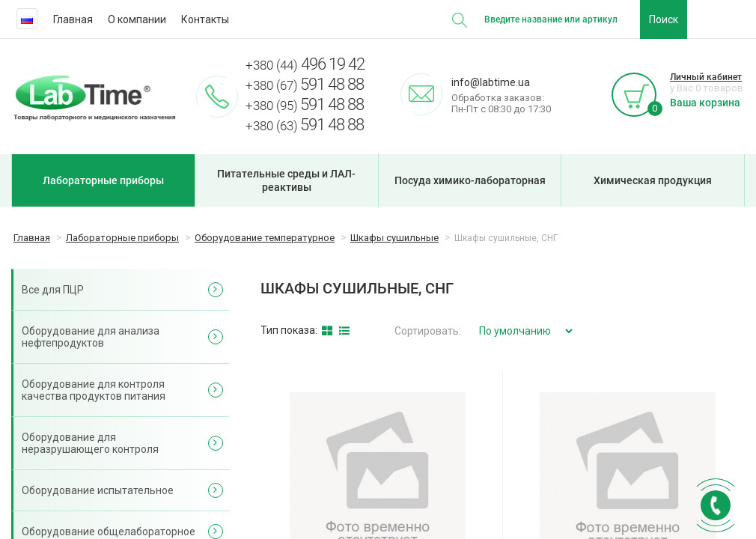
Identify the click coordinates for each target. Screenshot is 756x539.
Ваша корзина (705, 103)
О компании (137, 19)
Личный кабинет (706, 77)
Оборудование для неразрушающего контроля (90, 443)
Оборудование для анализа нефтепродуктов (91, 337)
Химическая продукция (653, 180)
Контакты (205, 19)
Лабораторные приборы (103, 180)
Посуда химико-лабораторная (470, 180)
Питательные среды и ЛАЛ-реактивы (286, 180)
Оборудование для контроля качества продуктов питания (94, 390)
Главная (73, 19)
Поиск (664, 19)
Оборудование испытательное (98, 490)
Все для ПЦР (53, 290)
